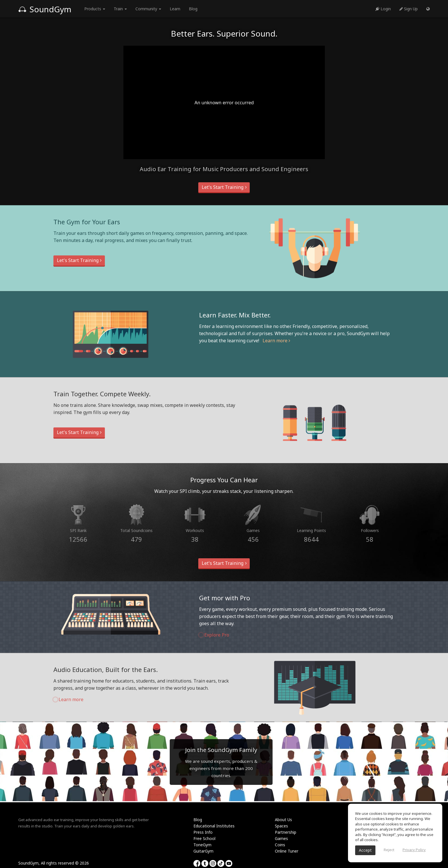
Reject (389, 850)
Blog (193, 9)
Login (383, 9)
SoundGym (45, 9)
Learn (175, 9)
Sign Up (409, 9)
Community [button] (148, 9)
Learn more (276, 341)
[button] (428, 9)
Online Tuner (287, 851)
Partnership (286, 832)
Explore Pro (214, 635)
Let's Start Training (224, 187)
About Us (283, 820)
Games (281, 838)
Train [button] (120, 9)
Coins (280, 845)
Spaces (281, 826)
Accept (365, 850)
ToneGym (202, 845)
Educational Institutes (214, 826)
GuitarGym (203, 851)
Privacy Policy (414, 850)
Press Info (203, 832)
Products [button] (95, 9)
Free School (204, 838)
